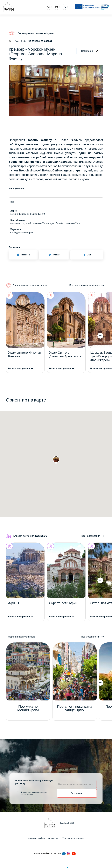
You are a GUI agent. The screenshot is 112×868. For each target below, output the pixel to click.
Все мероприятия (91, 637)
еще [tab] (12, 202)
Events (57, 7)
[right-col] (90, 51)
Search (49, 7)
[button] (56, 92)
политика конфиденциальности (43, 838)
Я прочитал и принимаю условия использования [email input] (34, 793)
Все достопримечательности (85, 285)
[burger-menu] (71, 7)
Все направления (91, 536)
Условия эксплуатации (73, 838)
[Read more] (25, 355)
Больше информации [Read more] (19, 368)
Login (65, 7)
